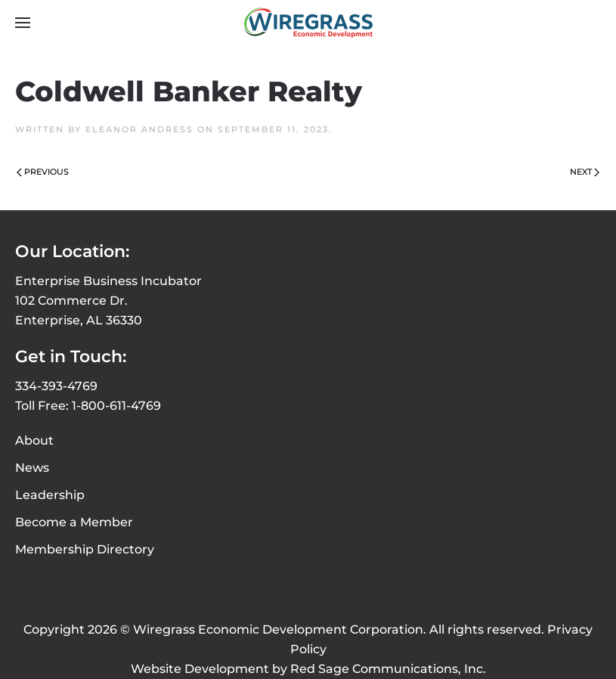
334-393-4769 (56, 386)
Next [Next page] (585, 172)
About (34, 440)
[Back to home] (308, 23)
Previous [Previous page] (43, 172)
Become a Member (74, 522)
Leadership (50, 495)
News (32, 468)
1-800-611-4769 (116, 406)
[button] (23, 23)
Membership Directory (85, 549)
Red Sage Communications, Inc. (388, 669)
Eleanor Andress (139, 129)
